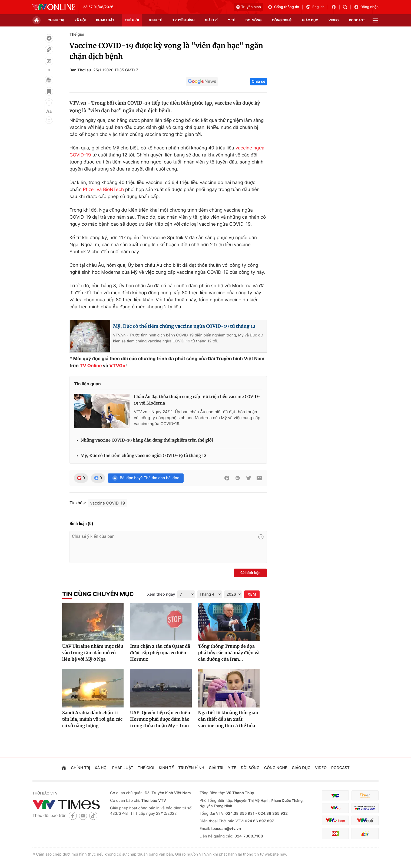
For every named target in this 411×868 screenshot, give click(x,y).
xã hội (80, 20)
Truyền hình (249, 7)
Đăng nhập (366, 7)
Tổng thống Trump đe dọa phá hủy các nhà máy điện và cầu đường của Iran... (229, 653)
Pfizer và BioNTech (103, 190)
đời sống (254, 20)
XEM (252, 594)
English (315, 7)
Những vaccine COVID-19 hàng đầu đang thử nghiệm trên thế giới (147, 440)
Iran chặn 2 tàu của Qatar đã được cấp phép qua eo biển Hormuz (160, 653)
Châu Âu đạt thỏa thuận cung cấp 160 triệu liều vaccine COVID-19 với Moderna (197, 400)
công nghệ (282, 20)
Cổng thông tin (283, 7)
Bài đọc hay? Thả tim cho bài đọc (146, 478)
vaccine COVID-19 (108, 503)
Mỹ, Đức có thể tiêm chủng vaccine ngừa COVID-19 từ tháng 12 (184, 326)
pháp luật (105, 20)
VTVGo (117, 366)
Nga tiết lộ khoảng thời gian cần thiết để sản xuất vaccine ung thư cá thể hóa (228, 719)
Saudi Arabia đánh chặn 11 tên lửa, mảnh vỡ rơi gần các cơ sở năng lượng (92, 719)
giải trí (211, 20)
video (334, 20)
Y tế (232, 20)
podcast (357, 20)
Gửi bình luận (250, 573)
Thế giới (132, 20)
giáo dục (310, 20)
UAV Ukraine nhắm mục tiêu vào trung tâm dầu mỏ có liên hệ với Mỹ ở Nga (93, 653)
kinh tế (156, 20)
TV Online (91, 366)
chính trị (56, 20)
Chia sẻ (258, 81)
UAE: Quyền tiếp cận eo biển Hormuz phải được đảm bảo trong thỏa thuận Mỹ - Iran (160, 719)
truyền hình (183, 20)
